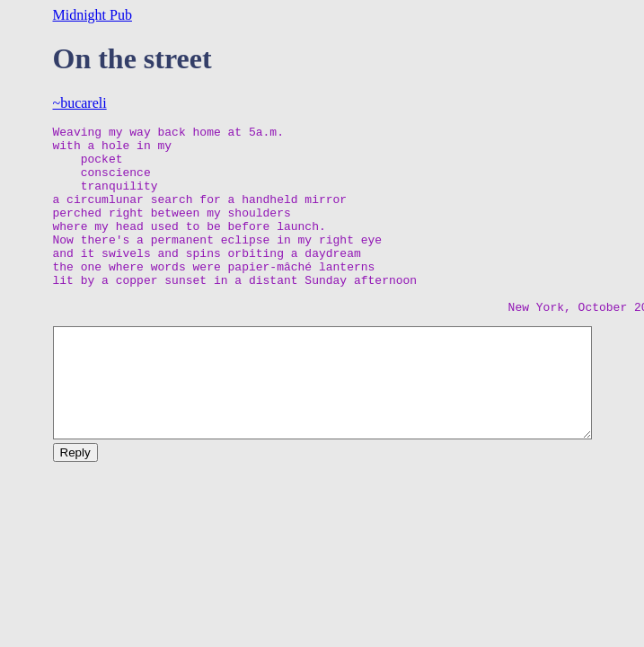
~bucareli (80, 103)
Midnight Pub (93, 15)
